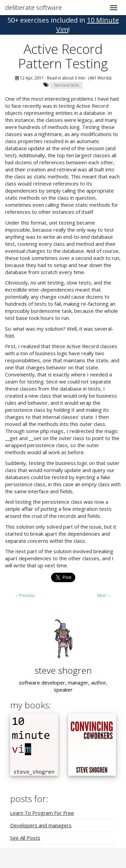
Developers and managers (41, 825)
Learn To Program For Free (42, 813)
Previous (25, 595)
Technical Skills (67, 85)
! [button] (63, 25)
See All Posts (25, 838)
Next (104, 595)
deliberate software (33, 7)
